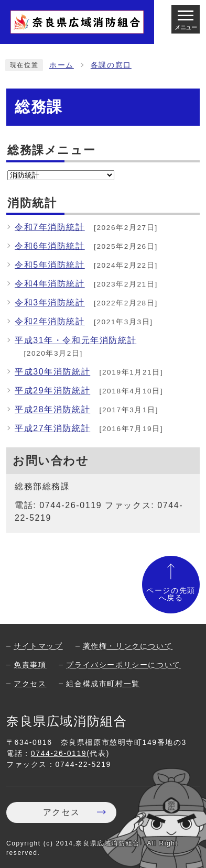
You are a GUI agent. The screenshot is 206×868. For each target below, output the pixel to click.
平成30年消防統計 (52, 372)
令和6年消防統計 (50, 246)
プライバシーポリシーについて (123, 665)
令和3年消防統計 (50, 303)
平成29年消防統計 (52, 391)
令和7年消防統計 (50, 227)
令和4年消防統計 (50, 284)
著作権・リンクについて (128, 646)
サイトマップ (38, 646)
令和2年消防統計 (50, 321)
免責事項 (30, 665)
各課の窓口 (111, 65)
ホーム (62, 65)
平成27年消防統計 (52, 428)
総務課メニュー (51, 150)
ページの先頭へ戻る (171, 594)
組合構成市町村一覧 (103, 684)
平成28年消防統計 (52, 409)
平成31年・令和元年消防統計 (75, 340)
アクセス (30, 684)
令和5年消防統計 (50, 265)
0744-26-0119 (59, 753)
